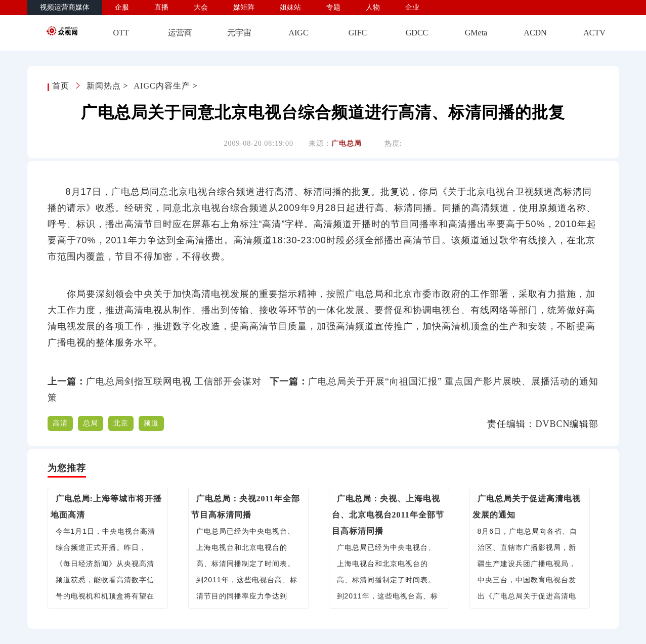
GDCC (417, 33)
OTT (121, 33)
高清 (60, 423)
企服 (122, 7)
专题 (333, 7)
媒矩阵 (244, 7)
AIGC (298, 33)
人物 (373, 7)
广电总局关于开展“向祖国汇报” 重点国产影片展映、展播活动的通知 (453, 381)
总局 (91, 423)
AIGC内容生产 (162, 86)
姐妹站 (290, 7)
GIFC (358, 33)
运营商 (180, 33)
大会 (201, 7)
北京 (121, 423)
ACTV (594, 33)
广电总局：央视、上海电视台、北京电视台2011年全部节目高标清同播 (388, 515)
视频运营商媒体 (65, 7)
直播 (161, 7)
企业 (412, 7)
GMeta (476, 33)
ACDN (535, 33)
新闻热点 (104, 86)
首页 (62, 86)
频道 (151, 423)
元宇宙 (239, 33)
